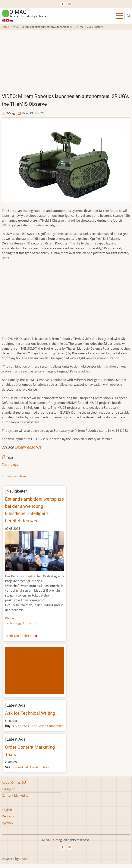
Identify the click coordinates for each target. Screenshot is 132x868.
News (22, 476)
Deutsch (8, 816)
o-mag (18, 12)
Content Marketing (15, 796)
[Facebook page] (63, 4)
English (7, 810)
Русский (8, 823)
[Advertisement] (66, 59)
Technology (10, 465)
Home (5, 27)
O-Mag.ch (9, 789)
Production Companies (47, 726)
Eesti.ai (31, 576)
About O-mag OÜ (14, 782)
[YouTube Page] (69, 4)
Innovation (9, 476)
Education (30, 623)
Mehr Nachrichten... (22, 636)
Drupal (24, 859)
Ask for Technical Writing (30, 713)
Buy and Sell (20, 726)
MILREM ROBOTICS (28, 447)
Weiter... (11, 618)
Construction (39, 767)
